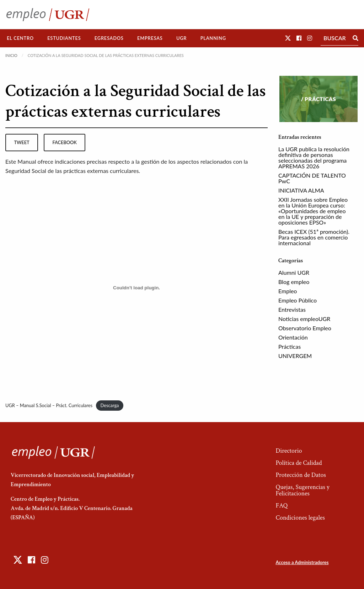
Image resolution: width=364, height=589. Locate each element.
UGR (181, 38)
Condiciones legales (300, 518)
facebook (65, 142)
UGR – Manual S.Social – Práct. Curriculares (49, 405)
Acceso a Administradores (302, 562)
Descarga (110, 405)
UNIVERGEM (295, 356)
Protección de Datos (301, 475)
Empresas (150, 38)
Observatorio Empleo (305, 328)
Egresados (109, 38)
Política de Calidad (299, 463)
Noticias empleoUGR (304, 319)
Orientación (293, 337)
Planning (213, 38)
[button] (288, 38)
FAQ (282, 506)
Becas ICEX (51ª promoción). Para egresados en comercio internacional (314, 237)
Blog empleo (294, 282)
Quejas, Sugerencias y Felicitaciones (302, 490)
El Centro (20, 38)
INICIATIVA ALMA (301, 190)
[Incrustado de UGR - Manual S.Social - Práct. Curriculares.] (136, 288)
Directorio (289, 451)
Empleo (288, 291)
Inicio (11, 55)
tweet (22, 142)
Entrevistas (292, 309)
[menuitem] (20, 38)
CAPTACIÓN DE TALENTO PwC (312, 178)
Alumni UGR (294, 272)
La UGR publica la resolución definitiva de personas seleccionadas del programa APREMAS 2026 (314, 157)
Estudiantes (64, 38)
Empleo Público (298, 300)
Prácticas (290, 346)
